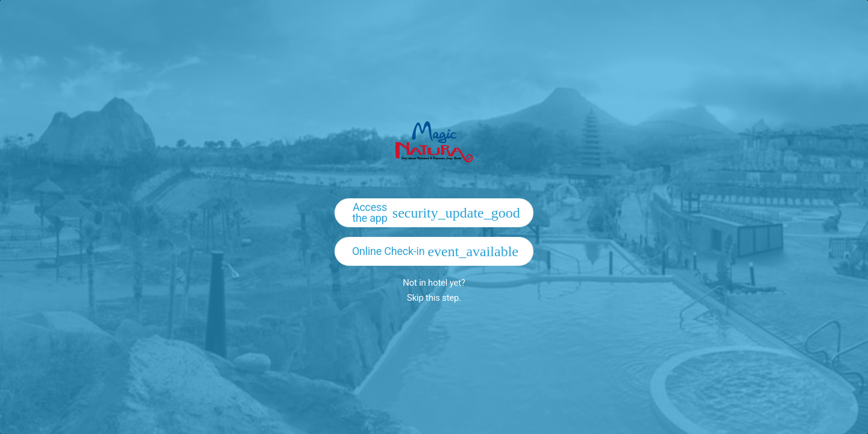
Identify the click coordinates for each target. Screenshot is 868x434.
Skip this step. (434, 298)
